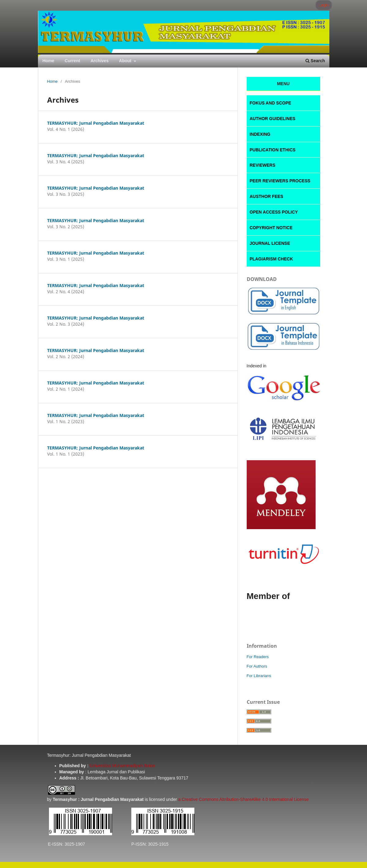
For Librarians (259, 676)
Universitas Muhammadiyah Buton (122, 766)
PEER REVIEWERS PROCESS (280, 181)
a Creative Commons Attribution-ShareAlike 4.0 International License (243, 799)
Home (49, 61)
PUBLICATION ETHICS (273, 150)
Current (72, 61)
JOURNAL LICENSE (270, 243)
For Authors (257, 666)
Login (324, 5)
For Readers (258, 657)
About (126, 61)
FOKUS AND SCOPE (271, 103)
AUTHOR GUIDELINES (273, 119)
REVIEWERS (263, 165)
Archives (100, 61)
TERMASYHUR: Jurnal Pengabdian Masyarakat (96, 123)
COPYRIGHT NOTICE (271, 228)
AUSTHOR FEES (267, 196)
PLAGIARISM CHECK (272, 259)
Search (315, 61)
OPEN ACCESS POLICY (274, 212)
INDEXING (260, 134)
